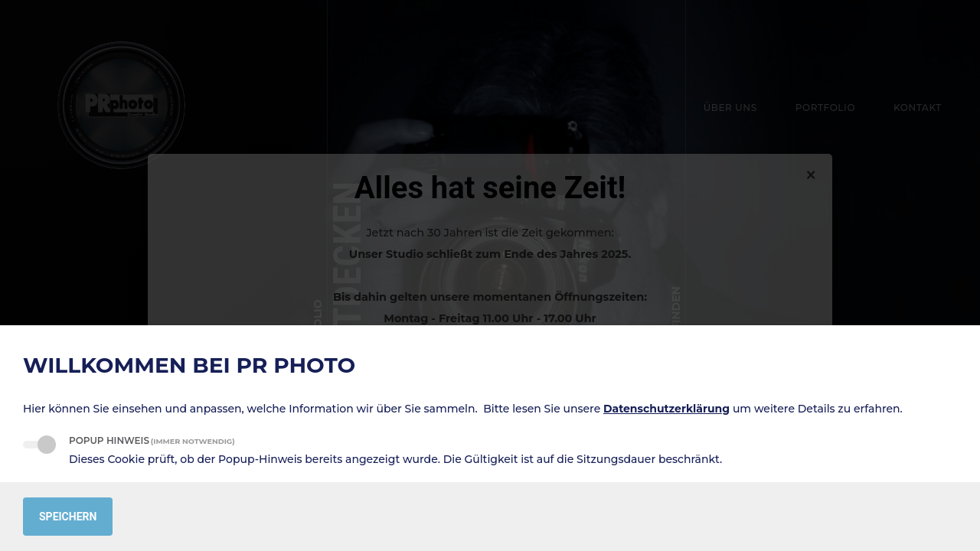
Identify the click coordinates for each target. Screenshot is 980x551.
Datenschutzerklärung (666, 409)
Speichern (68, 517)
